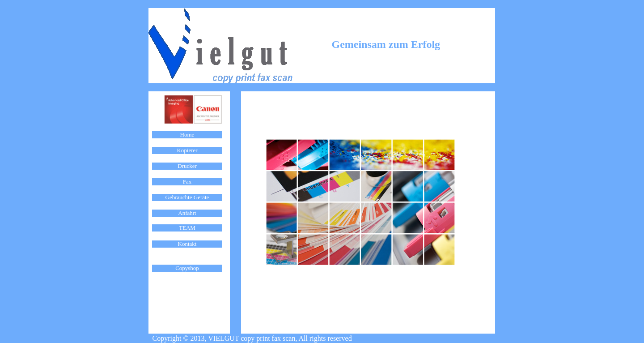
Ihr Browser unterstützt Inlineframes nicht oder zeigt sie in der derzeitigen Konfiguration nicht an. (187, 205)
